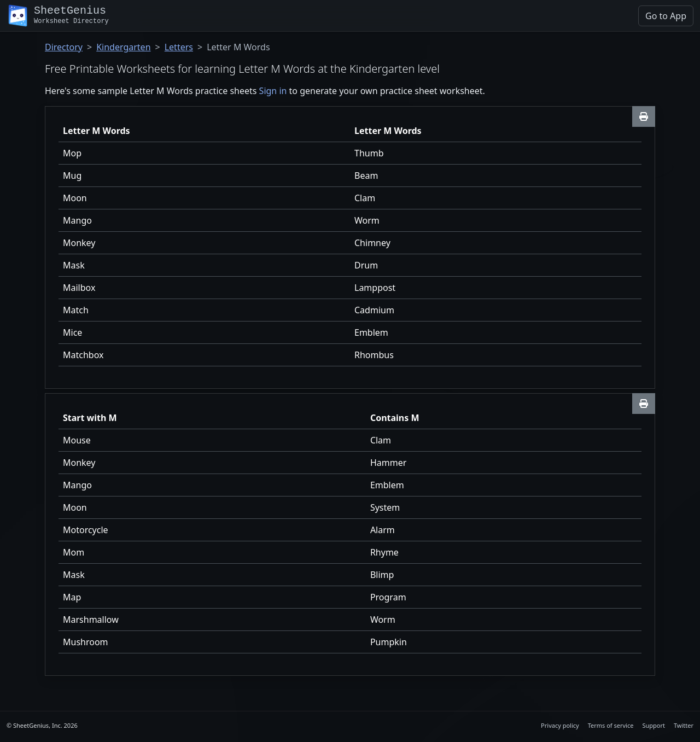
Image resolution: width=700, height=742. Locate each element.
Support (654, 725)
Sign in (273, 91)
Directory (64, 47)
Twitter (684, 725)
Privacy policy (560, 725)
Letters (179, 47)
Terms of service (611, 725)
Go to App (666, 16)
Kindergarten (123, 47)
